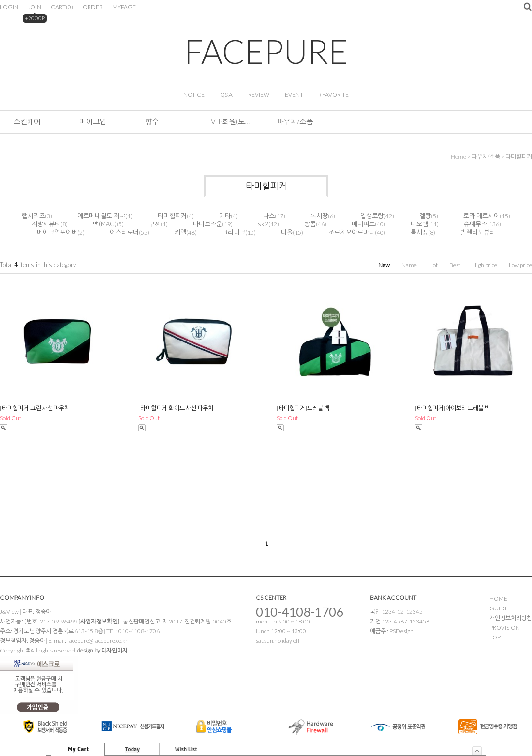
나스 (269, 216)
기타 (225, 216)
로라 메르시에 (481, 216)
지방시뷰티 (46, 224)
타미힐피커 (519, 156)
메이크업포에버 (57, 232)
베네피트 (363, 224)
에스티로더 (124, 232)
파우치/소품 (295, 121)
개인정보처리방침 (511, 618)
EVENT (294, 95)
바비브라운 (207, 224)
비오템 (419, 224)
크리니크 (234, 232)
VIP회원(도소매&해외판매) (230, 121)
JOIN (35, 7)
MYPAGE (124, 7)
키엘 (180, 232)
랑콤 (310, 224)
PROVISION (505, 628)
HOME (498, 599)
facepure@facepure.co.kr (97, 641)
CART (62, 7)
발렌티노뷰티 (478, 232)
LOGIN (9, 7)
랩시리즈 (33, 216)
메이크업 (93, 121)
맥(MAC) (105, 224)
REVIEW (259, 95)
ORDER (93, 7)
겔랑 (425, 216)
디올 (287, 232)
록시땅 (319, 216)
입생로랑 (372, 216)
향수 (152, 121)
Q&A (226, 95)
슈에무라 (475, 224)
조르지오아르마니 (352, 232)
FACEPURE (266, 51)
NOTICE (194, 95)
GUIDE (499, 608)
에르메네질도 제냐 (101, 216)
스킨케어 (27, 121)
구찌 (155, 224)
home (458, 156)
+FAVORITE (334, 95)
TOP (495, 637)
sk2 (263, 224)
